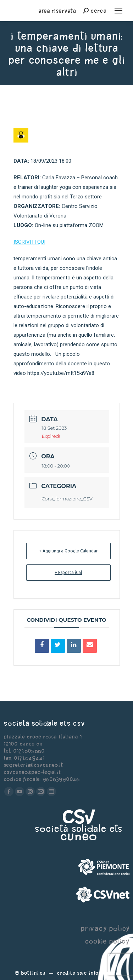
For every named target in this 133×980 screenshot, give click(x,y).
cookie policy (107, 941)
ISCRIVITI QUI (29, 242)
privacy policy (105, 928)
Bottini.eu (33, 973)
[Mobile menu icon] (118, 11)
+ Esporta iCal (68, 572)
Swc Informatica (98, 973)
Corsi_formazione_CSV (67, 499)
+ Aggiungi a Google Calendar (68, 551)
